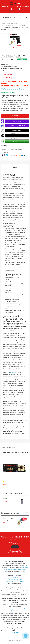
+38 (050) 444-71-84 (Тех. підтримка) (15, 581)
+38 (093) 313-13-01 (7, 7)
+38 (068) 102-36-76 (23, 7)
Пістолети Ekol (14, 372)
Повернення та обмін (16, 150)
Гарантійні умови (5, 150)
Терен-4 (5, 498)
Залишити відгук (22, 59)
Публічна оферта (15, 610)
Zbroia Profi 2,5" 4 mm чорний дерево (8, 519)
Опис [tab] (15, 167)
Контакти (15, 547)
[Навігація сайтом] (27, 17)
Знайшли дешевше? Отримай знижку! (13, 89)
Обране (11, 10)
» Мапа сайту (15, 633)
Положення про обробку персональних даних (15, 608)
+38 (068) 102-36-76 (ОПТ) (15, 579)
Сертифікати (4, 152)
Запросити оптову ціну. (8, 92)
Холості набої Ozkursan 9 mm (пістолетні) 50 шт (15, 453)
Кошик (19, 10)
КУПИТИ (15, 116)
